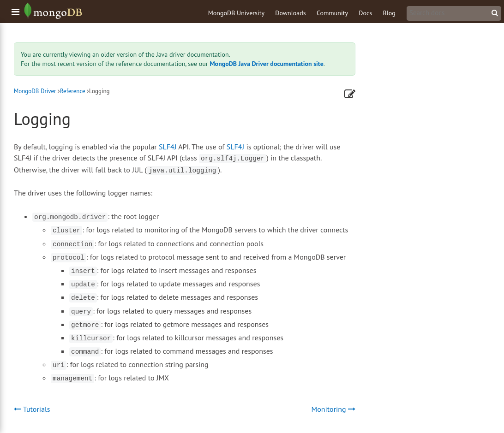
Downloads (290, 13)
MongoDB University (236, 13)
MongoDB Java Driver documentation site (266, 64)
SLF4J (168, 147)
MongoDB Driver (35, 91)
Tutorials (32, 409)
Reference (73, 91)
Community (332, 13)
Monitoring (333, 409)
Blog (389, 13)
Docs (365, 13)
